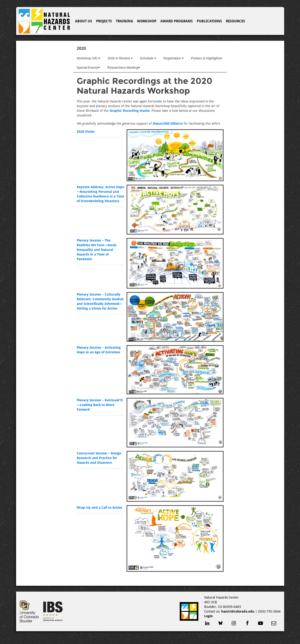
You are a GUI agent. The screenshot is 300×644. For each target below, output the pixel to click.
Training (124, 21)
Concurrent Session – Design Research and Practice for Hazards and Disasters (99, 458)
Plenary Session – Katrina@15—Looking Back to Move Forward (100, 405)
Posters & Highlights (207, 58)
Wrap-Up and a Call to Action (100, 508)
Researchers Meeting (124, 68)
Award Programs (177, 21)
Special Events (88, 68)
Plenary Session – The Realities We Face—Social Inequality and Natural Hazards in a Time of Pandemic (97, 250)
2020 (81, 48)
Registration (174, 58)
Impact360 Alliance (167, 123)
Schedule (148, 58)
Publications (209, 21)
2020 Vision (86, 132)
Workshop (147, 21)
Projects (104, 21)
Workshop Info (89, 58)
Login (209, 616)
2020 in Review (120, 58)
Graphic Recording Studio (130, 111)
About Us (84, 21)
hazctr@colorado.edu (238, 611)
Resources (235, 21)
